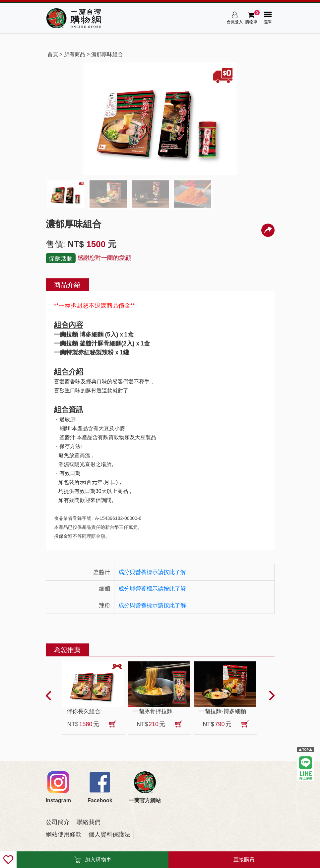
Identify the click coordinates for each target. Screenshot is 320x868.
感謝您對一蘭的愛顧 (104, 258)
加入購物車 (93, 860)
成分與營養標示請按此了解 (152, 572)
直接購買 (244, 860)
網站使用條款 (64, 834)
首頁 (53, 54)
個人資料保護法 (109, 834)
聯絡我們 (89, 822)
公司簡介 (58, 822)
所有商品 (75, 54)
